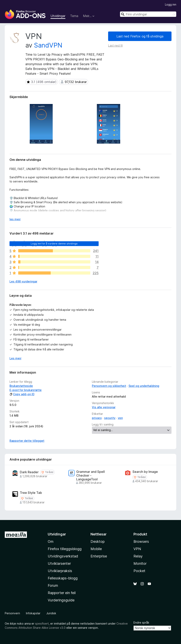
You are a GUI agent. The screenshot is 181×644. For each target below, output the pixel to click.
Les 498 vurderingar (23, 281)
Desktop (98, 541)
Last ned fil (115, 45)
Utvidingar (58, 16)
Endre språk (141, 623)
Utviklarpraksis (60, 571)
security (110, 418)
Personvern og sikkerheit (109, 386)
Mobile (96, 549)
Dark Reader (29, 472)
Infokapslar (33, 613)
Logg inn (171, 4)
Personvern (12, 613)
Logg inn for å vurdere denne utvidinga (54, 244)
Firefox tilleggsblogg (65, 549)
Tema (74, 16)
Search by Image (145, 472)
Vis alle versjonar (104, 407)
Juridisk (51, 613)
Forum (53, 585)
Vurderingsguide (61, 600)
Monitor (140, 563)
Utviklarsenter (59, 563)
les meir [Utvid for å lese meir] (15, 219)
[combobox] (148, 14)
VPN (137, 549)
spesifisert (42, 623)
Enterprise (99, 556)
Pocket (139, 571)
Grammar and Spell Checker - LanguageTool (90, 476)
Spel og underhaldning (144, 386)
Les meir (15, 358)
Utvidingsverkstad (63, 556)
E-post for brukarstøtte (26, 390)
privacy (97, 418)
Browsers (141, 541)
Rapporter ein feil (62, 593)
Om (51, 541)
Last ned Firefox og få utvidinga (140, 36)
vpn (120, 418)
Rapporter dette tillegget (27, 441)
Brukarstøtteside (21, 386)
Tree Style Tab (31, 493)
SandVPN (48, 45)
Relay (138, 556)
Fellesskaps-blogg (63, 578)
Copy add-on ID (22, 394)
